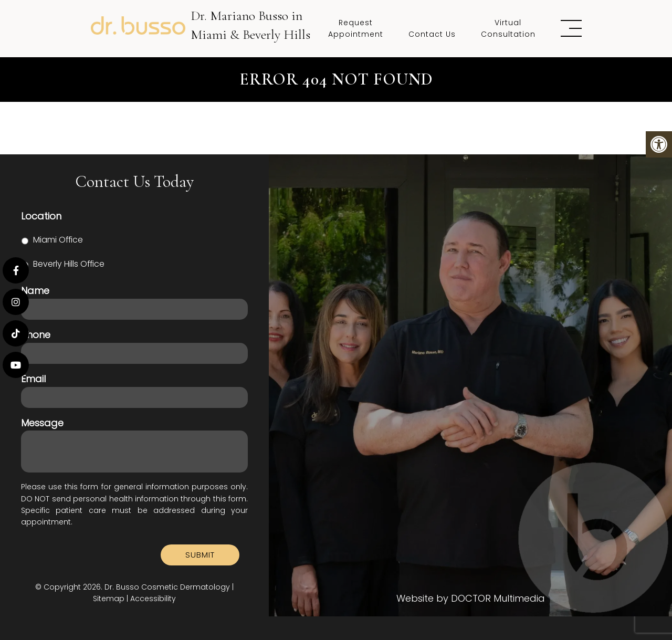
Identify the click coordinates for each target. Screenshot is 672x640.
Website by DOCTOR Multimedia (471, 599)
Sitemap (109, 599)
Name (35, 291)
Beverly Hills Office (69, 264)
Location (41, 216)
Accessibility (153, 599)
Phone (36, 335)
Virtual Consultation (508, 28)
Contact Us (432, 34)
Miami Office (58, 240)
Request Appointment (356, 28)
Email (33, 379)
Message (42, 423)
